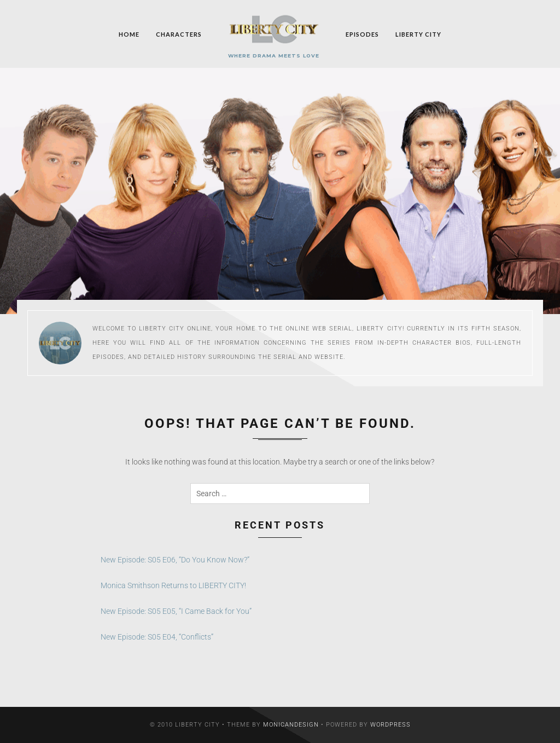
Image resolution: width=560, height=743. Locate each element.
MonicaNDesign (291, 725)
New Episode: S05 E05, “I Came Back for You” (176, 611)
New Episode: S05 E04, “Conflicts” (157, 637)
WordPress (390, 725)
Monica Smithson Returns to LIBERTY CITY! (173, 585)
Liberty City (418, 34)
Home (129, 34)
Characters (179, 34)
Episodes (362, 34)
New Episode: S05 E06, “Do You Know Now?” (175, 560)
